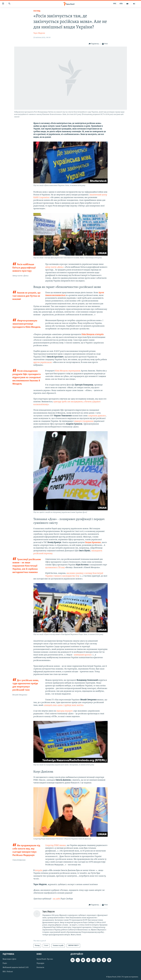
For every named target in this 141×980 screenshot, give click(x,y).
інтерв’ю (39, 870)
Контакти (40, 967)
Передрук (40, 963)
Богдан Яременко (93, 542)
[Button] (94, 44)
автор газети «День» (54, 267)
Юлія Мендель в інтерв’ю (93, 334)
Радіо (5, 963)
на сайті (57, 899)
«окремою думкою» (97, 416)
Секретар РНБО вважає (56, 845)
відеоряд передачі (65, 711)
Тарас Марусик (39, 33)
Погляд (37, 11)
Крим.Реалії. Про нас (45, 959)
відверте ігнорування (84, 421)
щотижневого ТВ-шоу (55, 568)
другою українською (43, 362)
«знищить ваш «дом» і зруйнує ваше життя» (63, 705)
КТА (121, 4)
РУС (115, 4)
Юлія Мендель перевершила (68, 371)
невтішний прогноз (83, 655)
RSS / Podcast (8, 972)
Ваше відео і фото (9, 959)
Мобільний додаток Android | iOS (16, 967)
